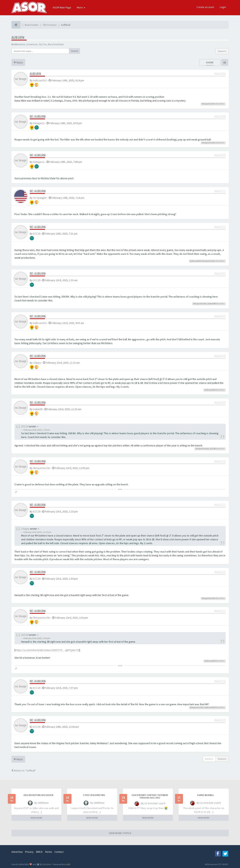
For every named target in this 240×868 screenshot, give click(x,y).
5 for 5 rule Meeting (94, 795)
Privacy (29, 852)
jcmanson (32, 44)
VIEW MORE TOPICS (120, 833)
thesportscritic (209, 104)
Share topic (210, 64)
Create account (205, 7)
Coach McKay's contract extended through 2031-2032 (150, 796)
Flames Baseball (205, 795)
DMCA (39, 852)
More (81, 7)
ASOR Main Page (62, 7)
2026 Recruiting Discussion (38, 795)
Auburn (18, 38)
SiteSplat (47, 864)
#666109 (220, 155)
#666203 (220, 274)
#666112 (220, 227)
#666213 (220, 611)
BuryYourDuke (56, 44)
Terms (49, 852)
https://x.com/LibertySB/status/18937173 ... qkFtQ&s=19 (47, 650)
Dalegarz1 (39, 123)
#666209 (220, 403)
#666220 (220, 720)
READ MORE (36, 818)
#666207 (220, 316)
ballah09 (212, 304)
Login (223, 7)
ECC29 (37, 234)
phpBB (67, 864)
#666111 (220, 191)
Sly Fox (43, 44)
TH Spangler (40, 198)
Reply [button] (18, 62)
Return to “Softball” (24, 770)
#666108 (220, 117)
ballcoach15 (40, 80)
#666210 (220, 461)
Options (209, 759)
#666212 (220, 572)
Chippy (37, 363)
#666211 (220, 505)
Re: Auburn (38, 117)
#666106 (220, 74)
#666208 (220, 356)
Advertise (17, 852)
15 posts (222, 51)
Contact (59, 852)
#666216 (220, 681)
